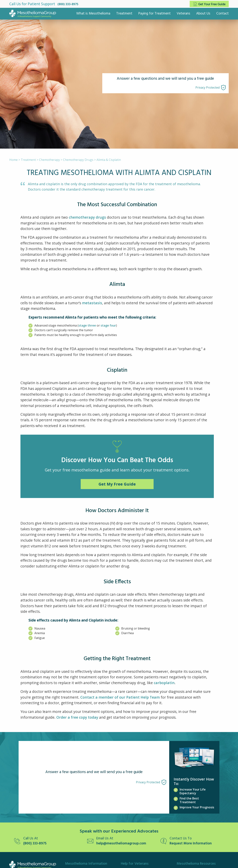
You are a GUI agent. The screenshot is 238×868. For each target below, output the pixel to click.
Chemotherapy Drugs (78, 160)
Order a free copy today (77, 717)
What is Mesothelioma (93, 14)
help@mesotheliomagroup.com (121, 844)
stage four (108, 325)
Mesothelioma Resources (196, 864)
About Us (203, 14)
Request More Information (191, 844)
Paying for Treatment (155, 14)
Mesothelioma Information (86, 864)
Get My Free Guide (117, 484)
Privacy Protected (208, 87)
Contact (222, 14)
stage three (87, 325)
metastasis (92, 303)
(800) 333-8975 (68, 4)
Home (13, 160)
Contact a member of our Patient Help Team (120, 697)
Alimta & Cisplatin (109, 160)
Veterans (183, 14)
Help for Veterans (135, 864)
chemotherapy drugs (87, 217)
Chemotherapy (49, 160)
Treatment (124, 14)
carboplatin (164, 683)
